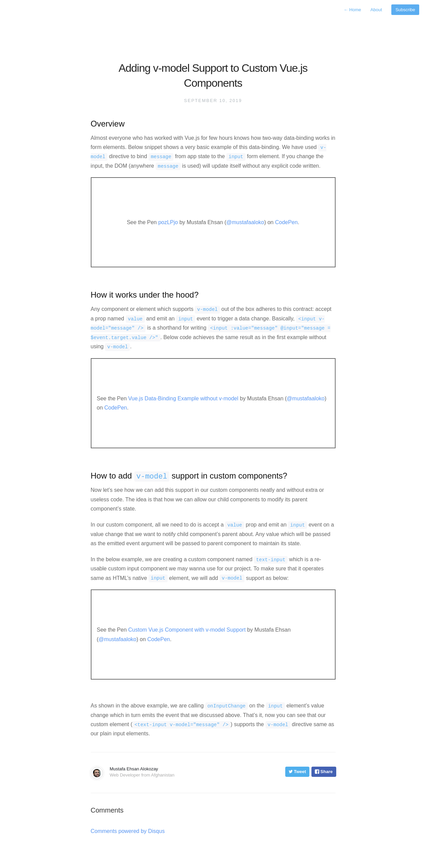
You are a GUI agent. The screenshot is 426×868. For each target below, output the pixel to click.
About (377, 10)
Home (353, 10)
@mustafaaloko (245, 222)
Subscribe (405, 10)
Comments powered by (128, 831)
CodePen (286, 222)
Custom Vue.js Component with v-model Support (187, 630)
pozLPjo (168, 222)
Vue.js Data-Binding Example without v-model (183, 398)
